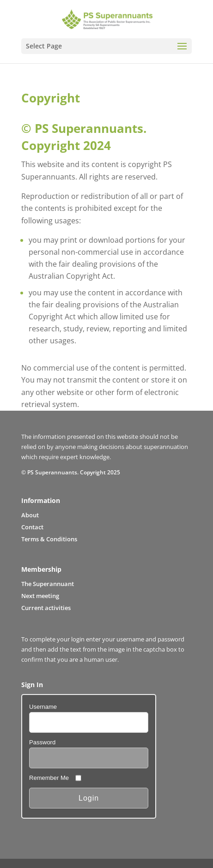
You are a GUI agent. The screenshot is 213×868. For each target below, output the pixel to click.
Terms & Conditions (49, 539)
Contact (32, 527)
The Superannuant (48, 584)
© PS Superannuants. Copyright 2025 (71, 472)
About (30, 515)
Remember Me (49, 778)
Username (43, 707)
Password (42, 742)
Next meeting (40, 596)
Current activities (46, 608)
